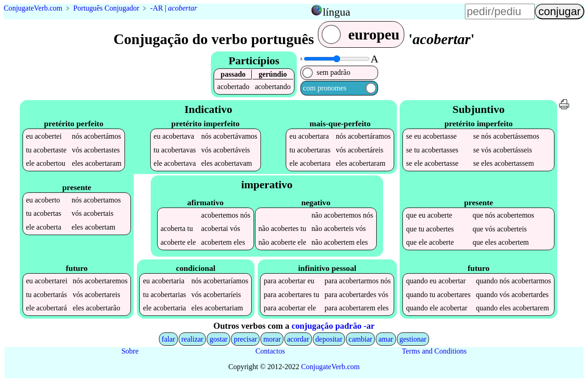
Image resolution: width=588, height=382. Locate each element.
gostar (218, 339)
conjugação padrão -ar (333, 326)
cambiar (361, 339)
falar (168, 339)
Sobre (130, 351)
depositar (329, 339)
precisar (246, 339)
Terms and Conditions (434, 351)
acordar (298, 339)
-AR (157, 8)
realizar (192, 339)
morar (272, 339)
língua (336, 12)
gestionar (413, 339)
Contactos (270, 351)
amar (386, 339)
